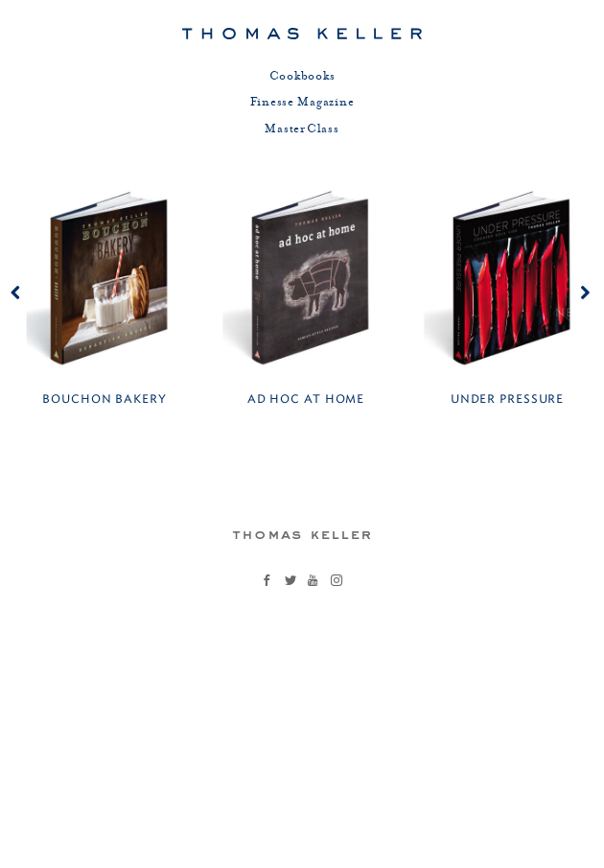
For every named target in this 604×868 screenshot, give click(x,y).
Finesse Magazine (302, 103)
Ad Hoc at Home (306, 399)
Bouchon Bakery (105, 399)
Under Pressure (508, 399)
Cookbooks (302, 77)
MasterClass (302, 130)
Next (572, 312)
